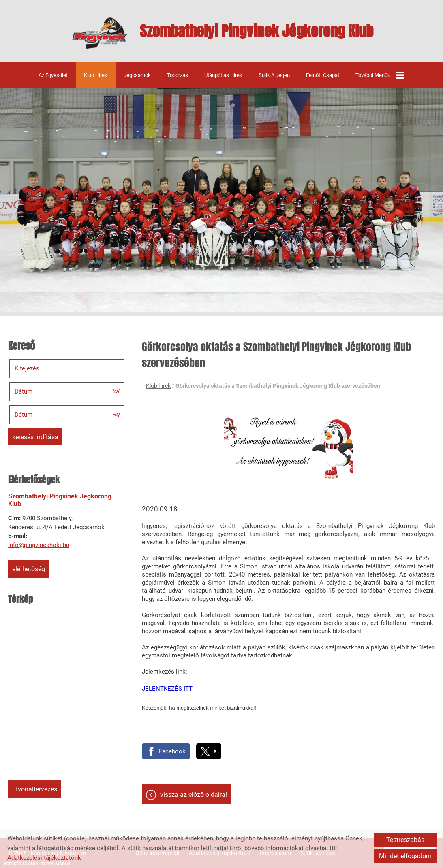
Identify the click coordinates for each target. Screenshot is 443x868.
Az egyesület (53, 75)
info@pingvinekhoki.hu (39, 545)
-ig (116, 414)
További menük (380, 75)
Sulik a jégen (274, 75)
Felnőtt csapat (323, 75)
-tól (115, 391)
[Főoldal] (100, 33)
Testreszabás (405, 840)
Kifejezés (27, 368)
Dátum (24, 391)
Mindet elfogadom (405, 856)
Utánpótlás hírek (223, 75)
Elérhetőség (29, 569)
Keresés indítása (35, 437)
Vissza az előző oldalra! (194, 795)
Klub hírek (96, 75)
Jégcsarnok (137, 75)
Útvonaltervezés (35, 789)
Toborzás (178, 75)
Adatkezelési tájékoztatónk (44, 858)
